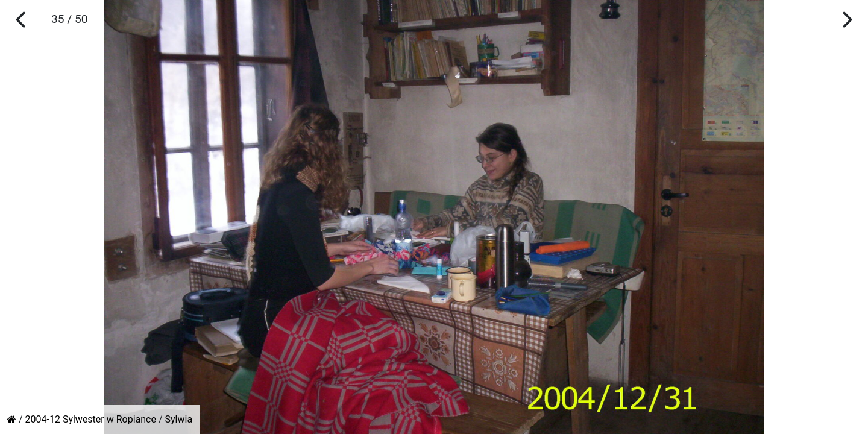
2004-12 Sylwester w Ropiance (91, 419)
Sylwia (179, 419)
